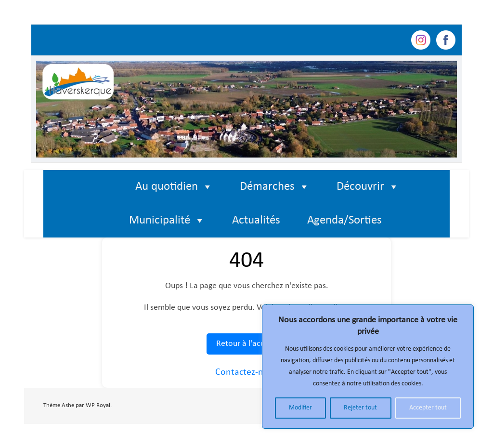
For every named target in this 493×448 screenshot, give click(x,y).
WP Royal (98, 405)
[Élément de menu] (101, 187)
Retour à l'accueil (246, 344)
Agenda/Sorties (344, 220)
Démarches (275, 187)
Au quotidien (174, 187)
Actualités (256, 220)
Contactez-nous (246, 372)
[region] (368, 367)
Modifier (300, 408)
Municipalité (167, 221)
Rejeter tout (360, 408)
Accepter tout (428, 408)
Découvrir (368, 187)
